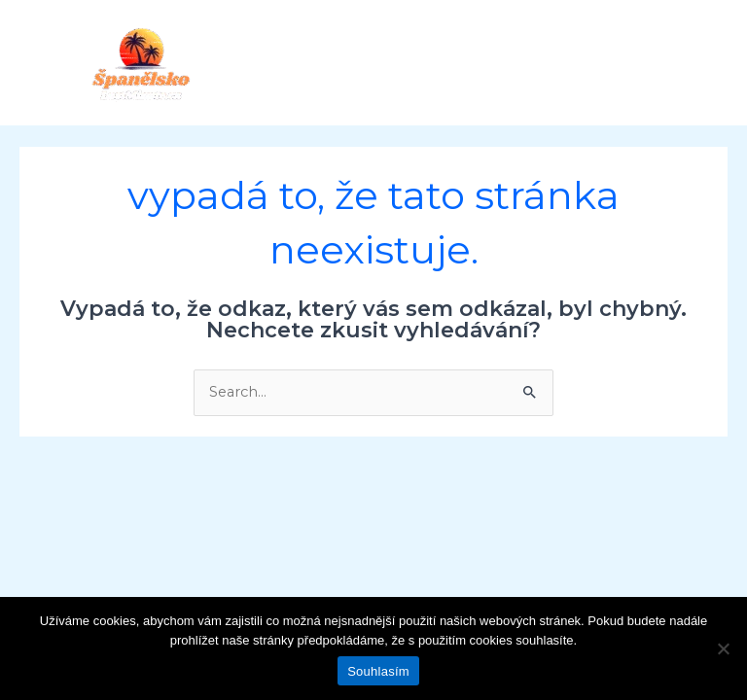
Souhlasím (378, 671)
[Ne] (723, 648)
